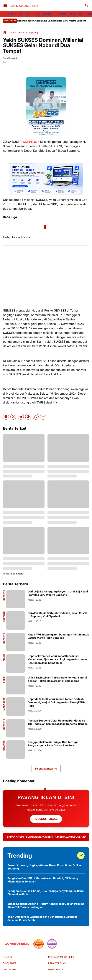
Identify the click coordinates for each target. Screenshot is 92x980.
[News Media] (52, 944)
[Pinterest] (28, 417)
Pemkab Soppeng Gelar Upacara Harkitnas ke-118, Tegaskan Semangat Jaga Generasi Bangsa (58, 722)
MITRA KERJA (56, 970)
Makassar (4, 704)
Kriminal (4, 746)
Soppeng (4, 595)
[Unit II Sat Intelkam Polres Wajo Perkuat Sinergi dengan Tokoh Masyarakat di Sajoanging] (16, 685)
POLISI (72, 14)
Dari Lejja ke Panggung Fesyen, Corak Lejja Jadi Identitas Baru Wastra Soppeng (49, 21)
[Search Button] (87, 6)
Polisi (4, 658)
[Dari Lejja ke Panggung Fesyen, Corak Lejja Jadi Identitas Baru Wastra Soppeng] (16, 599)
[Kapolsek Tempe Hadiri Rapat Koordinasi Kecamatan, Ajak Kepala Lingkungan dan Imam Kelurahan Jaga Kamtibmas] (16, 664)
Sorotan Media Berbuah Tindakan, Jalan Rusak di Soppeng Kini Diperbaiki (57, 615)
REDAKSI (8, 957)
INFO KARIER (10, 970)
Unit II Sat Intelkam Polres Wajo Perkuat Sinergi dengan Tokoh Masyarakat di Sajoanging (57, 679)
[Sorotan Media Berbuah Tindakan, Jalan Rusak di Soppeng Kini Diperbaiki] (16, 621)
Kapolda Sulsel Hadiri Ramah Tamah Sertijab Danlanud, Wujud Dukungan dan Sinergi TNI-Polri (56, 702)
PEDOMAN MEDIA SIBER (61, 957)
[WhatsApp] (36, 417)
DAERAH (61, 14)
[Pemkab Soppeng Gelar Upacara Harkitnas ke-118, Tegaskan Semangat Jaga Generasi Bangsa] (16, 728)
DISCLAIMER (10, 963)
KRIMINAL (49, 14)
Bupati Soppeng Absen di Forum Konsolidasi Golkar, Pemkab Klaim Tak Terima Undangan (46, 905)
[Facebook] (6, 417)
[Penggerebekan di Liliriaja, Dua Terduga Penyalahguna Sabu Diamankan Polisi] (16, 750)
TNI (81, 14)
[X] (13, 417)
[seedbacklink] (39, 944)
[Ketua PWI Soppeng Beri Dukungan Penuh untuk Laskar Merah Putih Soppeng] (16, 642)
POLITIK (24, 14)
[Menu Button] (5, 6)
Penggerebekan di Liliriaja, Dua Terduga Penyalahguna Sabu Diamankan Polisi (53, 744)
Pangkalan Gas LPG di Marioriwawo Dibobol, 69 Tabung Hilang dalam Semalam (43, 880)
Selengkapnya (46, 769)
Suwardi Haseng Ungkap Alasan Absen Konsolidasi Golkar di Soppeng (46, 867)
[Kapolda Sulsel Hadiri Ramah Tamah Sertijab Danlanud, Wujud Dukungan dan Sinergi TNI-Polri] (16, 707)
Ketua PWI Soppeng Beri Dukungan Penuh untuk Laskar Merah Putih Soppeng (58, 636)
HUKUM (36, 14)
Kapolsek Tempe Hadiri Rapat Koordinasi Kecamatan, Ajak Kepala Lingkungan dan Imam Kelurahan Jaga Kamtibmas (57, 659)
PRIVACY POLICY (57, 963)
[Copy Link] (43, 417)
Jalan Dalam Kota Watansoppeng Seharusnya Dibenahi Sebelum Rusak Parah (42, 918)
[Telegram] (21, 417)
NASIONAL (12, 14)
